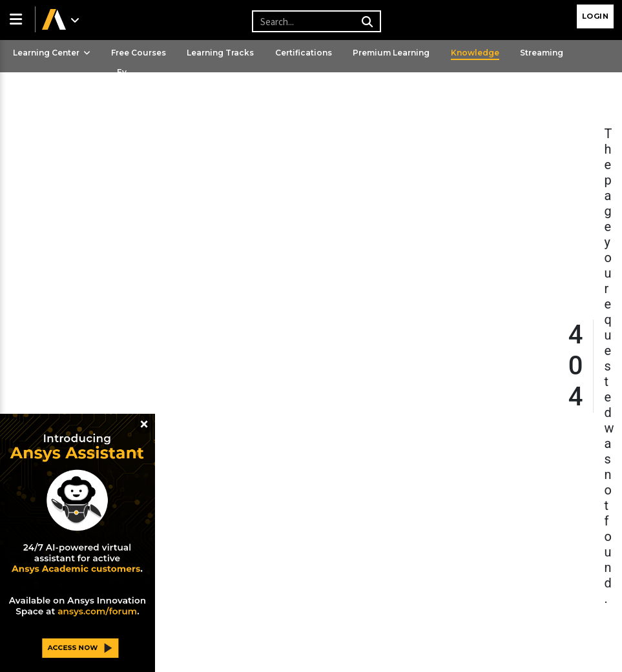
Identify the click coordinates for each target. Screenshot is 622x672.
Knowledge (475, 53)
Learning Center (52, 53)
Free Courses (139, 53)
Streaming (542, 53)
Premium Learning (391, 53)
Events (122, 84)
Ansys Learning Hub (55, 95)
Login (596, 16)
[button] (17, 19)
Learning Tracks (220, 53)
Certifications (304, 53)
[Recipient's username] (315, 21)
